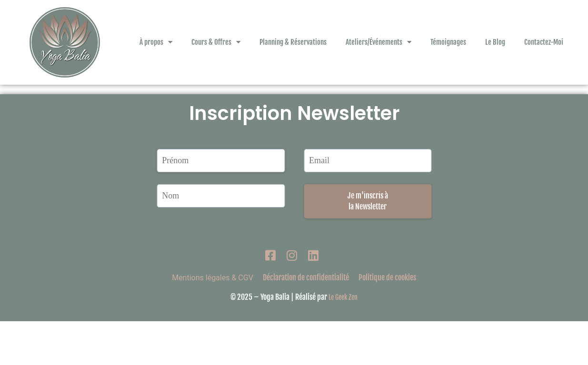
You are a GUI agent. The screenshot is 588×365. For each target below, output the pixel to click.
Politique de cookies (387, 321)
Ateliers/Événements (379, 42)
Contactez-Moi (544, 42)
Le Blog (495, 42)
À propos (156, 42)
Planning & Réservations (293, 42)
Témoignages (448, 42)
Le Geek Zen (343, 341)
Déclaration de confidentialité (306, 321)
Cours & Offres (216, 42)
